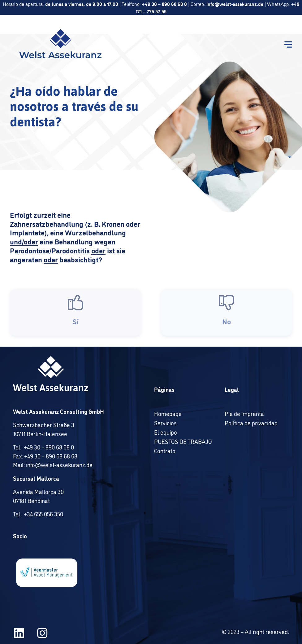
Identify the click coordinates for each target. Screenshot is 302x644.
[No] (226, 306)
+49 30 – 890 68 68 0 (49, 447)
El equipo (166, 432)
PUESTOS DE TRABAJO (183, 441)
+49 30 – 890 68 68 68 (51, 456)
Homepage (168, 414)
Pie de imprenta (244, 414)
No (226, 325)
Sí (75, 325)
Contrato (165, 451)
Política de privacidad (251, 423)
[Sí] (75, 306)
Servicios (165, 423)
